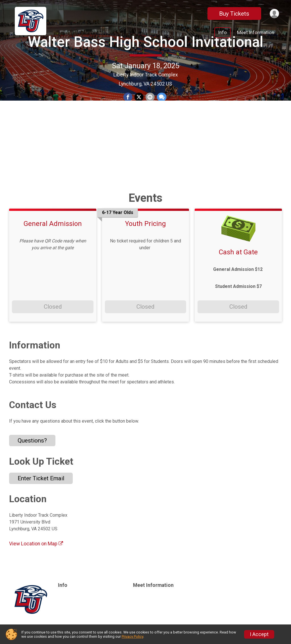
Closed (53, 307)
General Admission (53, 224)
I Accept (259, 634)
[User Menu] (274, 13)
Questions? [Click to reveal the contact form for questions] (32, 441)
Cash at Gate (238, 252)
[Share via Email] (150, 132)
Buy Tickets (233, 14)
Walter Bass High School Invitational (146, 77)
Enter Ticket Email (41, 478)
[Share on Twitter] (139, 132)
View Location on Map (36, 544)
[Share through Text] (161, 132)
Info (223, 33)
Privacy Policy (132, 636)
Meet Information (256, 33)
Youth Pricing (145, 224)
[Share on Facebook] (128, 132)
